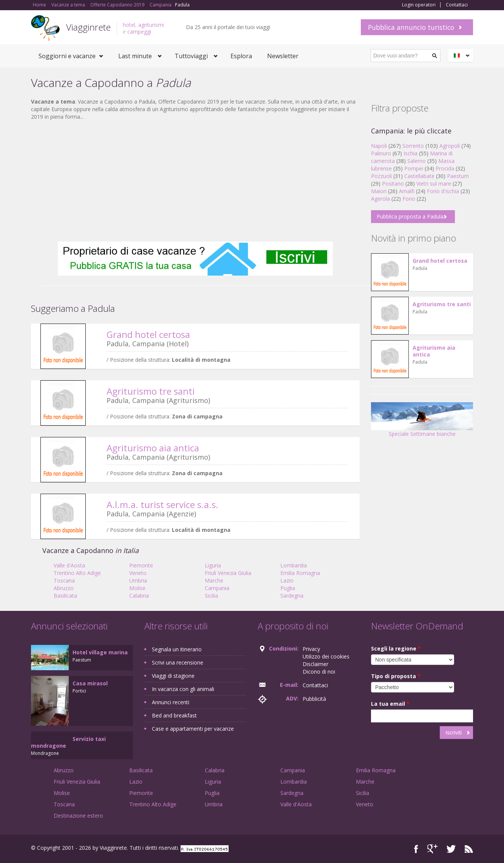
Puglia (288, 588)
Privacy (311, 649)
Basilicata (65, 596)
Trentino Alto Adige (77, 573)
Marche (214, 580)
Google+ (432, 849)
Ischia (410, 153)
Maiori (379, 191)
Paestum (458, 176)
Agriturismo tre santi (151, 391)
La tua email (390, 704)
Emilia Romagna (300, 573)
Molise (137, 588)
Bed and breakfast (174, 715)
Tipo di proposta (396, 676)
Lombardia (294, 565)
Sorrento (413, 146)
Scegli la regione (396, 648)
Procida (445, 168)
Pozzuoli (381, 176)
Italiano (462, 56)
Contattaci (457, 5)
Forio (409, 199)
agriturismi (151, 25)
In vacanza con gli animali (183, 689)
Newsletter (283, 56)
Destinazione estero (78, 816)
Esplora (241, 56)
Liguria (213, 565)
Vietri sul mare (434, 184)
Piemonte (141, 565)
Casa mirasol (90, 683)
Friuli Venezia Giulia (228, 573)
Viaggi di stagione (173, 676)
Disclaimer (315, 664)
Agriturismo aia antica (153, 448)
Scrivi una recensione (178, 662)
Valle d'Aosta (69, 565)
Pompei (414, 168)
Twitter (451, 849)
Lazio (287, 580)
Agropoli (450, 146)
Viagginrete (88, 27)
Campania (217, 588)
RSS (469, 849)
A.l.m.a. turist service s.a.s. (162, 504)
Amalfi (407, 191)
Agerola (380, 199)
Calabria (139, 596)
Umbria (138, 580)
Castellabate (419, 176)
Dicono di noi (319, 672)
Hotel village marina (100, 652)
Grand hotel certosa (148, 334)
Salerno (417, 161)
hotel (129, 25)
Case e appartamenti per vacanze (193, 729)
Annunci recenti (171, 702)
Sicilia (211, 596)
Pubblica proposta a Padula (410, 216)
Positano (393, 184)
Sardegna (292, 596)
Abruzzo (64, 588)
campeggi (139, 32)
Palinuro (381, 153)
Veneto (138, 573)
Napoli (379, 146)
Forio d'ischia (443, 191)
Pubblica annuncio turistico (411, 27)
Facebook (416, 849)
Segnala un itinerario (177, 649)
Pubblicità (314, 699)
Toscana (64, 580)
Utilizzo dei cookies (326, 656)
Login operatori (419, 5)
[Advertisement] (195, 181)
